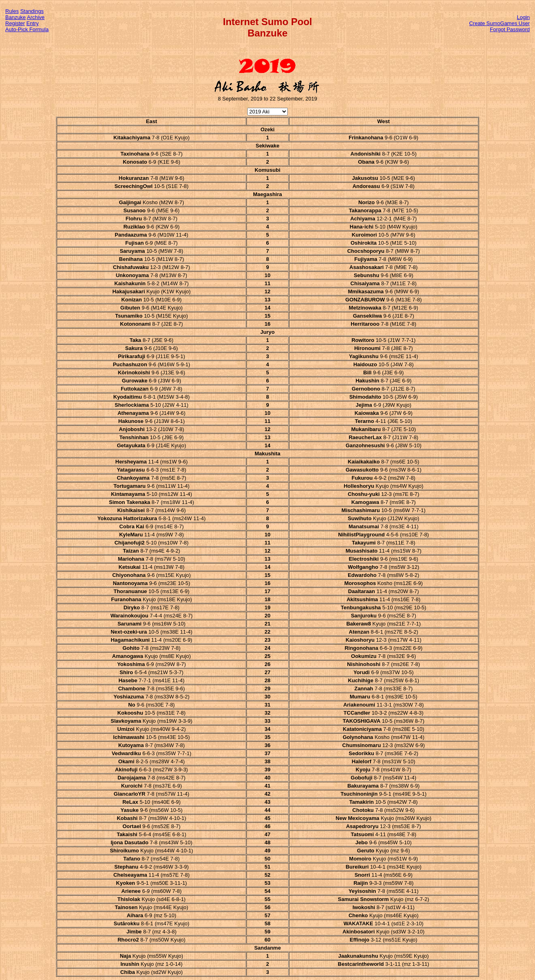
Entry (32, 23)
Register (15, 23)
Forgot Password (510, 29)
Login (523, 17)
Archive (36, 17)
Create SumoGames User (499, 23)
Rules (12, 11)
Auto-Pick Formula (27, 29)
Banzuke (16, 17)
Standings (32, 11)
